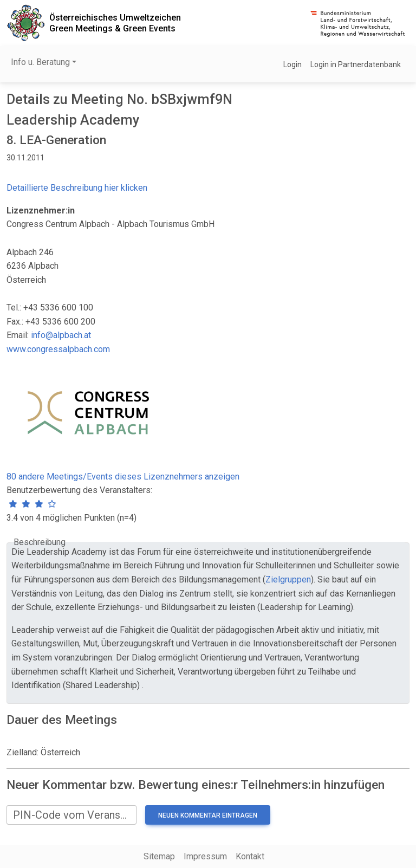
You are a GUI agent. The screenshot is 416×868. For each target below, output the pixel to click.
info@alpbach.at (61, 335)
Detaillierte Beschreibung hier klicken (77, 188)
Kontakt (250, 856)
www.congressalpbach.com (58, 349)
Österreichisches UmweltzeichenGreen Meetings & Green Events (115, 23)
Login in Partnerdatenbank (356, 64)
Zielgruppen (288, 579)
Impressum (205, 856)
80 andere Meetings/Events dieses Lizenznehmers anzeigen (123, 477)
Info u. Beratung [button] (40, 62)
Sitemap (159, 856)
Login (292, 64)
